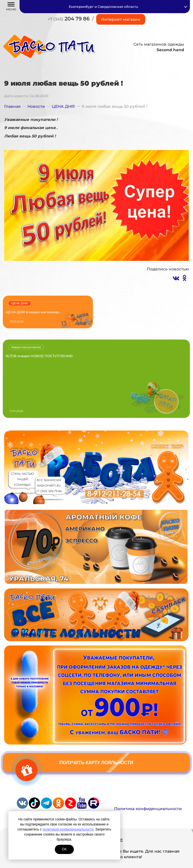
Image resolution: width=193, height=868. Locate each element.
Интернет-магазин (121, 19)
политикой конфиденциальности (68, 829)
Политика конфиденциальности (148, 809)
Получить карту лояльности (96, 763)
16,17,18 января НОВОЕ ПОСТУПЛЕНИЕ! (39, 356)
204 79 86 (69, 19)
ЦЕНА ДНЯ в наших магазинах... (34, 312)
